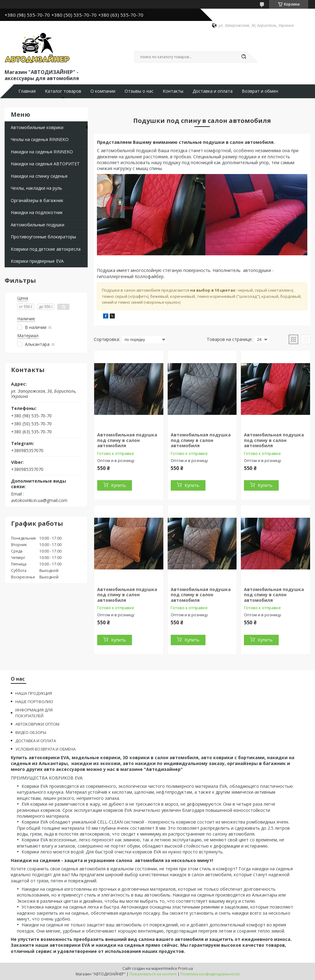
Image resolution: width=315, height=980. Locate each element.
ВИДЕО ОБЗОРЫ (31, 732)
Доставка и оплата (213, 91)
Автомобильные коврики (37, 127)
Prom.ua (185, 968)
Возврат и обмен (260, 91)
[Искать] (244, 57)
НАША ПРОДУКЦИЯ (34, 693)
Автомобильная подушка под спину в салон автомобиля (127, 440)
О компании (103, 91)
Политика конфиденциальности (210, 974)
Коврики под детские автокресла (46, 249)
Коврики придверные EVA (37, 261)
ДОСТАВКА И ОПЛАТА (36, 741)
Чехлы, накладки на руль (36, 188)
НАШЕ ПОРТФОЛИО (34, 702)
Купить (118, 485)
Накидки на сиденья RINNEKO (42, 152)
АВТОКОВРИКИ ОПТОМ (37, 724)
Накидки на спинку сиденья (39, 176)
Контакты (173, 91)
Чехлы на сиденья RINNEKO (40, 139)
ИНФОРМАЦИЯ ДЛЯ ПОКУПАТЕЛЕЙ (34, 713)
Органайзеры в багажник (37, 200)
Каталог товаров (63, 91)
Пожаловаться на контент (153, 974)
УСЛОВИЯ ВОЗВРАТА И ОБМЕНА (46, 749)
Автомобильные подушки (38, 225)
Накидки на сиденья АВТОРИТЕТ (45, 164)
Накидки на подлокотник (37, 212)
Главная (27, 91)
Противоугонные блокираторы (43, 237)
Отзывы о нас (139, 91)
